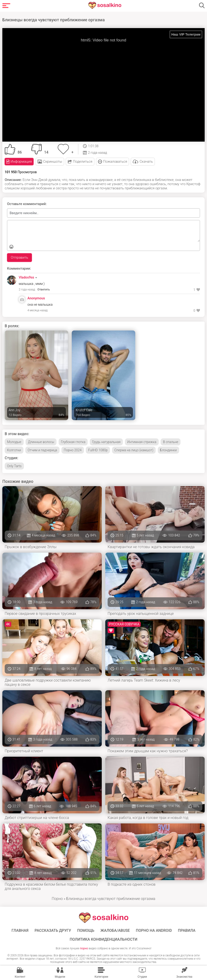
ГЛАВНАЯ (20, 931)
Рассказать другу (53, 931)
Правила (187, 931)
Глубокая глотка (73, 442)
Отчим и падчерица (42, 450)
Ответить (44, 290)
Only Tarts (14, 466)
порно (84, 948)
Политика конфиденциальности (103, 940)
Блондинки (168, 450)
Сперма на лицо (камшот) (134, 450)
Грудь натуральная (106, 442)
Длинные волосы (41, 442)
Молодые (14, 442)
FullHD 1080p (98, 450)
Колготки (14, 450)
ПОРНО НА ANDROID (154, 931)
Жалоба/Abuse (115, 931)
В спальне (171, 442)
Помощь (86, 931)
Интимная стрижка (142, 442)
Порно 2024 (73, 450)
